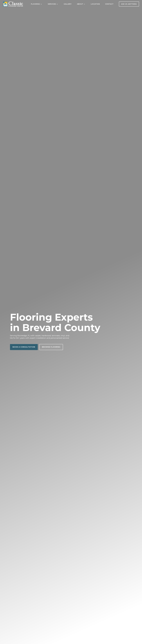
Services (52, 4)
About (80, 4)
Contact (109, 4)
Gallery (68, 4)
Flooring (35, 4)
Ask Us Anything (129, 4)
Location (95, 4)
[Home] (13, 4)
